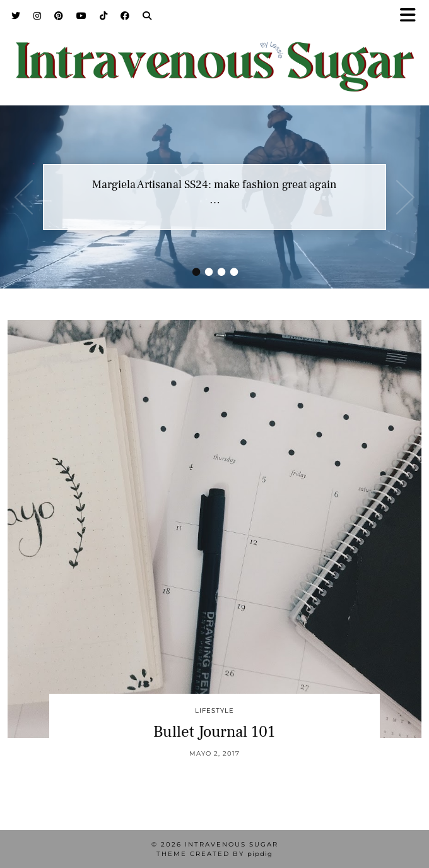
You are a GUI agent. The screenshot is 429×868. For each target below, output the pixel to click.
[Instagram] (38, 16)
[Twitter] (16, 16)
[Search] (147, 16)
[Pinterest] (59, 16)
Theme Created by (214, 854)
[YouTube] (82, 16)
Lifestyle (214, 710)
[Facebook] (125, 16)
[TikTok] (104, 16)
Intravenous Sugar (232, 844)
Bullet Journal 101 (214, 732)
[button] (412, 16)
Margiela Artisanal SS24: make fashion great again (214, 185)
